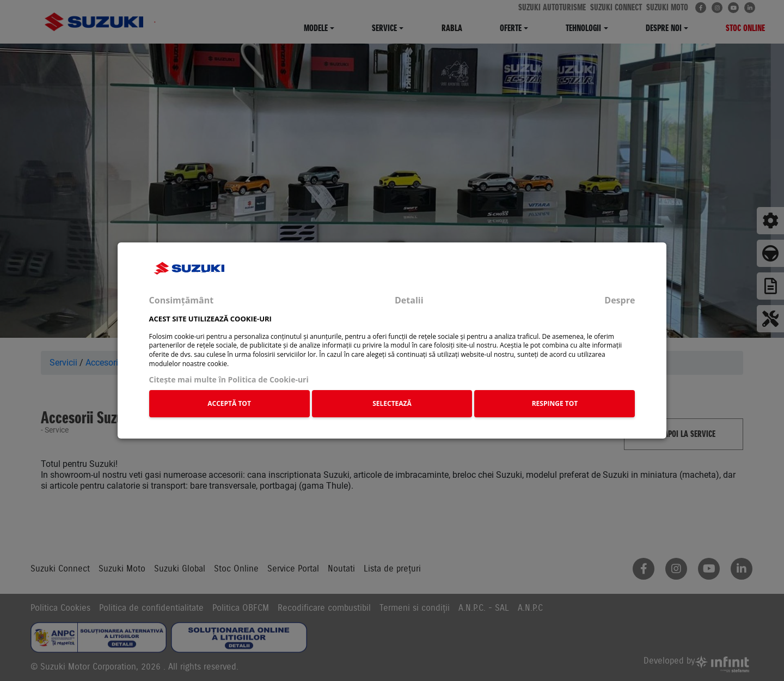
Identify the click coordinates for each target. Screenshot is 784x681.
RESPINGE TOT (555, 403)
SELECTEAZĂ (392, 403)
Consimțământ (182, 300)
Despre (620, 300)
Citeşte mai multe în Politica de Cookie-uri (229, 379)
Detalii (409, 300)
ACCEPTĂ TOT (229, 403)
